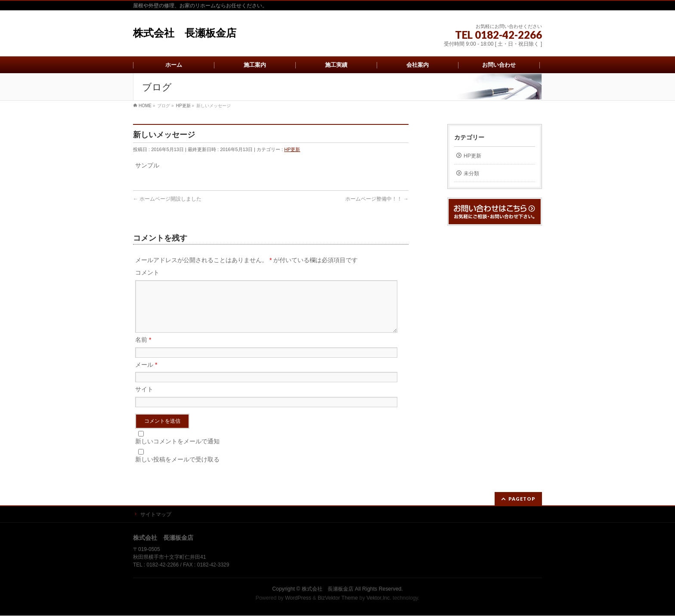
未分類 (471, 173)
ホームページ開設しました (167, 199)
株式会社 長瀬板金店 (185, 33)
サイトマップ (156, 515)
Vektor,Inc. (379, 598)
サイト (144, 399)
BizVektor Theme (338, 598)
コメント (147, 272)
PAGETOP (522, 499)
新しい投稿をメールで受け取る (177, 470)
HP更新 (292, 149)
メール (146, 375)
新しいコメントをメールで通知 (177, 452)
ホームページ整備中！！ (377, 199)
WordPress (298, 598)
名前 (143, 350)
